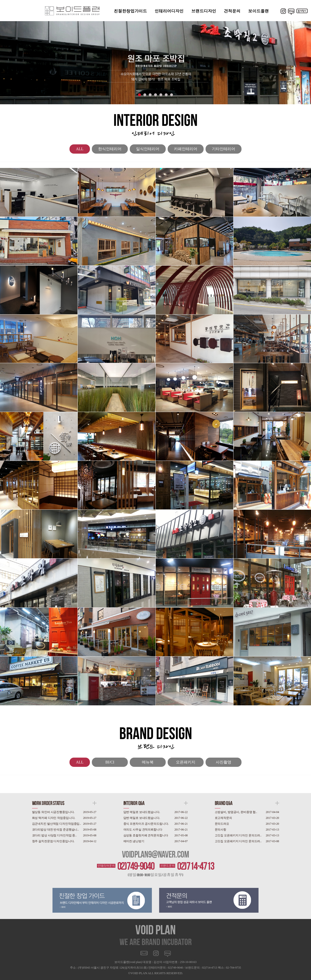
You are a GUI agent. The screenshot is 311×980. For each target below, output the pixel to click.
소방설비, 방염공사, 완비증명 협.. (236, 812)
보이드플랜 (259, 11)
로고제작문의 (223, 818)
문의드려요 (222, 824)
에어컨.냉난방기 (134, 841)
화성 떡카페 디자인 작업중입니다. (54, 818)
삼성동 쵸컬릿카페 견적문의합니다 (146, 835)
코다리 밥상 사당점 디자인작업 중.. (54, 835)
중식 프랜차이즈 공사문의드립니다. (146, 824)
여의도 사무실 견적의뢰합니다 (143, 830)
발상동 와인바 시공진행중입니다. (53, 812)
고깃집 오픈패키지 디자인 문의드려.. (238, 835)
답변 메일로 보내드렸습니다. (142, 812)
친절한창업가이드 (130, 11)
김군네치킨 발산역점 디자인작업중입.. (57, 824)
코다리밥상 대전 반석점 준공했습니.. (56, 830)
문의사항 (221, 830)
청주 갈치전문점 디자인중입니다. (53, 841)
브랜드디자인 (204, 11)
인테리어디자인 (169, 11)
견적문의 (232, 11)
